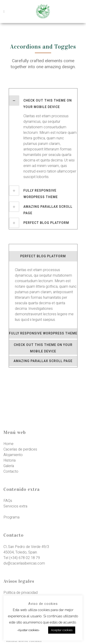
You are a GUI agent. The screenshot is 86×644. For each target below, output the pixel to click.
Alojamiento (13, 455)
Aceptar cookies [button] (62, 630)
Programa (11, 517)
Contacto (11, 471)
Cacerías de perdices (20, 449)
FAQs (8, 501)
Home (8, 444)
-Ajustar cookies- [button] (28, 630)
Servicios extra (15, 506)
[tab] (43, 103)
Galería (9, 466)
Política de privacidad (21, 593)
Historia (10, 460)
